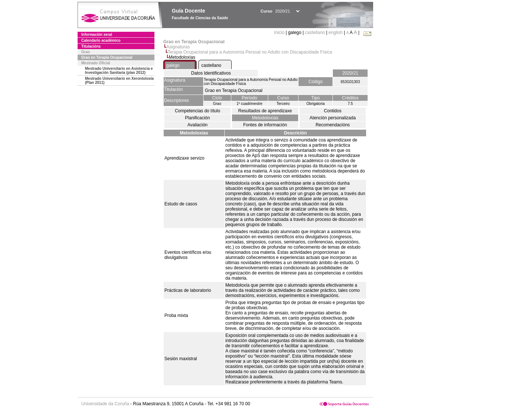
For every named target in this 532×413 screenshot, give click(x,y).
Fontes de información (265, 125)
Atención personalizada (333, 118)
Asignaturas (178, 47)
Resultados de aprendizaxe (265, 111)
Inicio (280, 33)
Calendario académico (101, 40)
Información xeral (97, 35)
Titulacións (91, 46)
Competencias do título (197, 111)
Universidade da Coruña (105, 404)
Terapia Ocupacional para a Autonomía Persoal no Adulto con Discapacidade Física (250, 52)
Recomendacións (333, 125)
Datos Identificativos (211, 73)
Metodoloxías (265, 118)
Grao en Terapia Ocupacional (107, 57)
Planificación (197, 118)
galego (173, 65)
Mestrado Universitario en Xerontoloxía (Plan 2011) (119, 81)
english (335, 33)
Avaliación (197, 125)
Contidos (333, 111)
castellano (315, 33)
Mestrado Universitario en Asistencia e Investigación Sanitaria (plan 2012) (119, 71)
